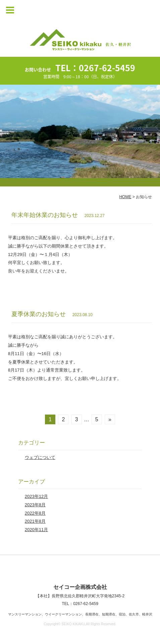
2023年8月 (35, 505)
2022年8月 (35, 513)
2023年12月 (36, 496)
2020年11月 (36, 530)
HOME (125, 197)
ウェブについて (40, 457)
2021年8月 (35, 521)
